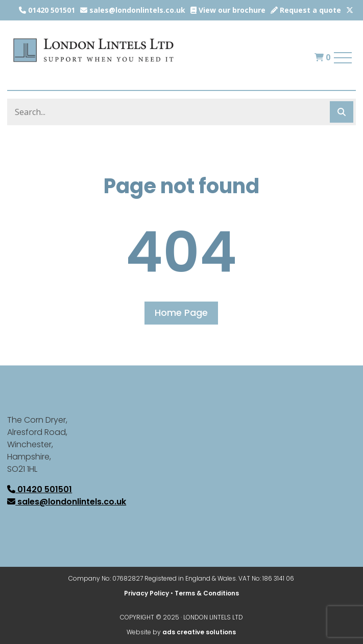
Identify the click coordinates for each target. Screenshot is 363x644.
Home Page (181, 313)
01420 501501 (47, 10)
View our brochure (228, 10)
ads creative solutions (199, 632)
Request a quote (306, 10)
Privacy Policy (147, 593)
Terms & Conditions (207, 593)
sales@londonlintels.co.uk (133, 10)
